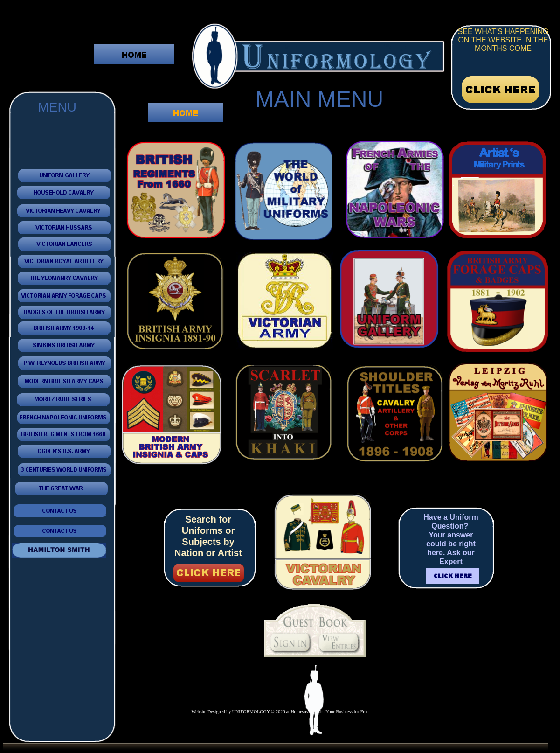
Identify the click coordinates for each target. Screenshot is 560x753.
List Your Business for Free (343, 712)
